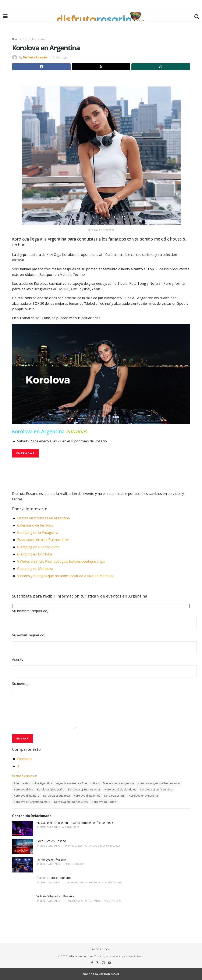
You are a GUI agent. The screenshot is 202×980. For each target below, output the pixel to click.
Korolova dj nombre (26, 796)
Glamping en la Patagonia (38, 532)
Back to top (101, 949)
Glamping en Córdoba (35, 554)
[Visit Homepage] (101, 16)
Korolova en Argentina (143, 796)
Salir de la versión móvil (101, 974)
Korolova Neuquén (104, 802)
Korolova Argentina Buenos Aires (159, 783)
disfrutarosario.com (80, 956)
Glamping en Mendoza (35, 569)
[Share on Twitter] (101, 67)
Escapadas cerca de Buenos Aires (43, 540)
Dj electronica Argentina (118, 783)
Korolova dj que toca (56, 796)
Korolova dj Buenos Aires (84, 789)
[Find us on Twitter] (98, 962)
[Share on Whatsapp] (161, 67)
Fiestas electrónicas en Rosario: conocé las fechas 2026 (75, 823)
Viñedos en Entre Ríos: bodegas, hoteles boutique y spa (61, 561)
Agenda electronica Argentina (33, 783)
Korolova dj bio (23, 789)
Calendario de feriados (35, 525)
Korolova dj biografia (51, 789)
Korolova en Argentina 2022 (32, 802)
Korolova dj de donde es (121, 789)
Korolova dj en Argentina (156, 789)
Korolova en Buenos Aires (71, 802)
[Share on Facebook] (41, 67)
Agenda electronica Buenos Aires (78, 783)
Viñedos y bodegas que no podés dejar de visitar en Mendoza (66, 576)
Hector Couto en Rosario (54, 878)
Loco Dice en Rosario (51, 841)
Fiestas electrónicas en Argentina (43, 518)
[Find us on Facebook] (92, 962)
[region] (101, 5)
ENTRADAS (25, 453)
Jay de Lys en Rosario (51, 859)
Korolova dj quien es (87, 796)
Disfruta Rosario (35, 57)
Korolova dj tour (115, 796)
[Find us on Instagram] (104, 962)
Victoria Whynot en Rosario (55, 896)
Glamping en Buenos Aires (38, 547)
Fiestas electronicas (34, 39)
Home (16, 39)
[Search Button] (197, 16)
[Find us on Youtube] (109, 962)
